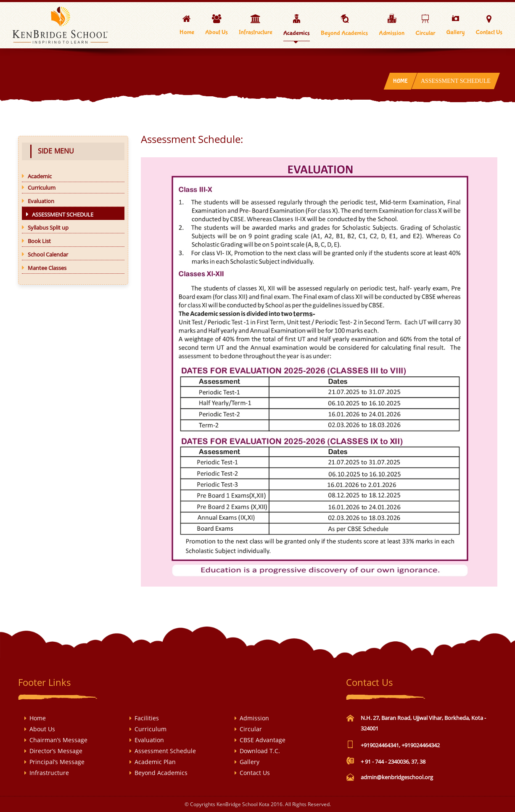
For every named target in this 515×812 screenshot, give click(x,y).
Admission (254, 718)
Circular (251, 729)
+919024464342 (421, 745)
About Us (42, 729)
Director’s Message (56, 751)
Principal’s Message (57, 762)
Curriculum (151, 729)
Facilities (147, 718)
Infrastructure (49, 773)
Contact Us (255, 773)
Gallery (250, 762)
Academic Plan (155, 762)
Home (400, 81)
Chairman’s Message (58, 740)
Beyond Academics (161, 773)
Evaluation (149, 740)
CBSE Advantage (263, 740)
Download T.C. (260, 751)
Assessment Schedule (165, 751)
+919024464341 (380, 745)
